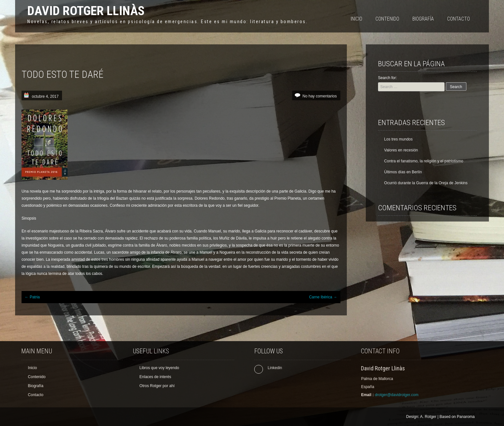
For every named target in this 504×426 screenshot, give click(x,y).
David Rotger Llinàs (86, 11)
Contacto (459, 19)
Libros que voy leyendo (159, 368)
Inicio (356, 19)
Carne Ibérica (323, 297)
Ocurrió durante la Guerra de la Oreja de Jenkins (426, 183)
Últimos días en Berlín (403, 172)
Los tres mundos (398, 139)
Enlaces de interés (155, 377)
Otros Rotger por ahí (157, 386)
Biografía (423, 19)
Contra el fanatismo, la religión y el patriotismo (424, 161)
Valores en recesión (401, 150)
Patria (32, 297)
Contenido (387, 19)
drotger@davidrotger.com (397, 395)
